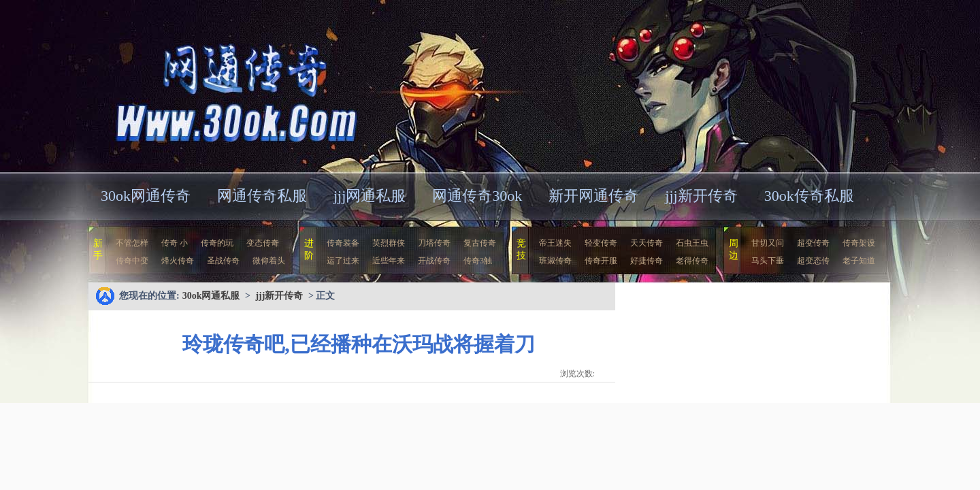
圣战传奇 (223, 261)
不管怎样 (132, 243)
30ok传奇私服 (809, 196)
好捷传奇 (647, 261)
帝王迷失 (555, 243)
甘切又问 (768, 243)
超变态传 (813, 261)
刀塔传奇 (434, 243)
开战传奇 (434, 261)
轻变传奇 (601, 243)
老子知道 (859, 261)
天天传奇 (647, 243)
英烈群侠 (389, 243)
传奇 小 (175, 243)
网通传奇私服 (262, 196)
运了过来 (343, 261)
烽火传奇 (178, 261)
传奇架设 (859, 243)
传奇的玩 (217, 243)
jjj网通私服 (370, 196)
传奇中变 (132, 261)
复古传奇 (480, 243)
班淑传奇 (555, 261)
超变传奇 (813, 243)
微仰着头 (269, 261)
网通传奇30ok (477, 196)
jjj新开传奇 (701, 196)
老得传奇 (692, 261)
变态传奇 (263, 243)
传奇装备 (343, 243)
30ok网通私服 (220, 85)
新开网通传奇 (593, 196)
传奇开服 (601, 261)
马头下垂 (768, 261)
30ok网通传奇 (146, 196)
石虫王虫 (692, 243)
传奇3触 (478, 261)
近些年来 (389, 261)
